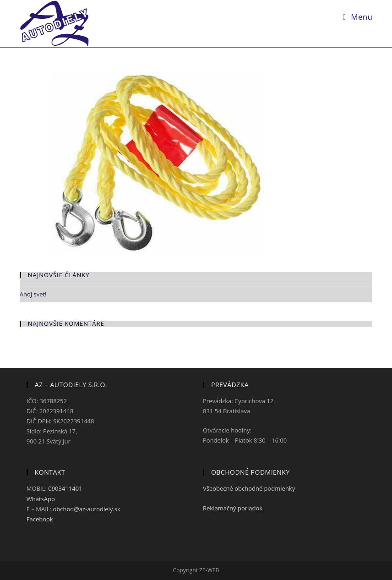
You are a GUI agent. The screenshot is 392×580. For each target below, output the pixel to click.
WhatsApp (41, 499)
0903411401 (65, 488)
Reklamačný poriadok (234, 508)
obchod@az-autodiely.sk (86, 509)
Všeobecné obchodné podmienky (250, 488)
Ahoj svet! (33, 294)
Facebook (40, 519)
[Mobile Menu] (358, 17)
